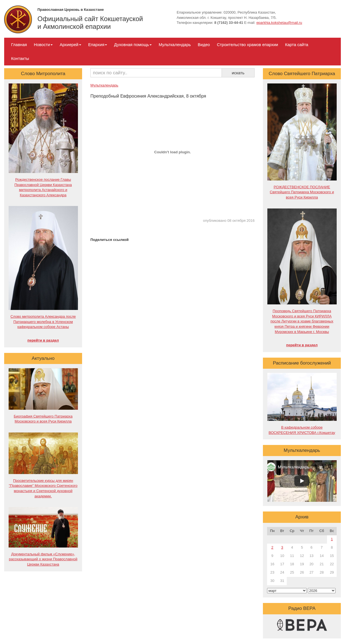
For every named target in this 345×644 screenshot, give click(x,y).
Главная (19, 44)
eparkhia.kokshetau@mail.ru (279, 23)
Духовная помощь (133, 44)
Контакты (20, 58)
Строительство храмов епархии (248, 44)
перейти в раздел (43, 340)
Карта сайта (297, 44)
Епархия (98, 44)
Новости (43, 44)
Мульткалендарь (175, 44)
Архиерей (70, 44)
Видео (204, 44)
